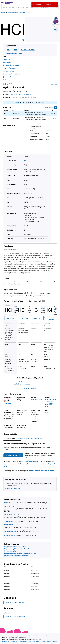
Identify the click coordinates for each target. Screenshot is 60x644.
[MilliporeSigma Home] (9, 3)
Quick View (11, 318)
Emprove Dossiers (28, 49)
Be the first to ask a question (15, 602)
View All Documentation (14, 53)
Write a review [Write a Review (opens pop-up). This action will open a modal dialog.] (18, 94)
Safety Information (9, 68)
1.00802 (7, 515)
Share (54, 84)
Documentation (8, 71)
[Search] (57, 7)
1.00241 (7, 506)
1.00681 (7, 503)
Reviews (6, 80)
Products (3, 12)
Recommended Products (11, 74)
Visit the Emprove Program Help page (41, 471)
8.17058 (7, 535)
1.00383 (7, 525)
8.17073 (7, 521)
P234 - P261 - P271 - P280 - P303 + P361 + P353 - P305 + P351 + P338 (51, 403)
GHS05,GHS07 (8, 404)
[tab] (4, 12)
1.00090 (7, 531)
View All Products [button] (30, 388)
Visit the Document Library (13, 488)
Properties (6, 59)
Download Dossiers (13, 455)
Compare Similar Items (11, 65)
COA (8, 49)
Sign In (17, 102)
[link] (5, 641)
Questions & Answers (10, 77)
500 (25, 161)
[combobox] (30, 7)
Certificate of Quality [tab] (37, 438)
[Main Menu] (2, 3)
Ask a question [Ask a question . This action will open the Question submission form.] (28, 94)
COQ (16, 49)
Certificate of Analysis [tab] (23, 438)
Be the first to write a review (16, 617)
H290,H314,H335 (36, 400)
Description (7, 62)
